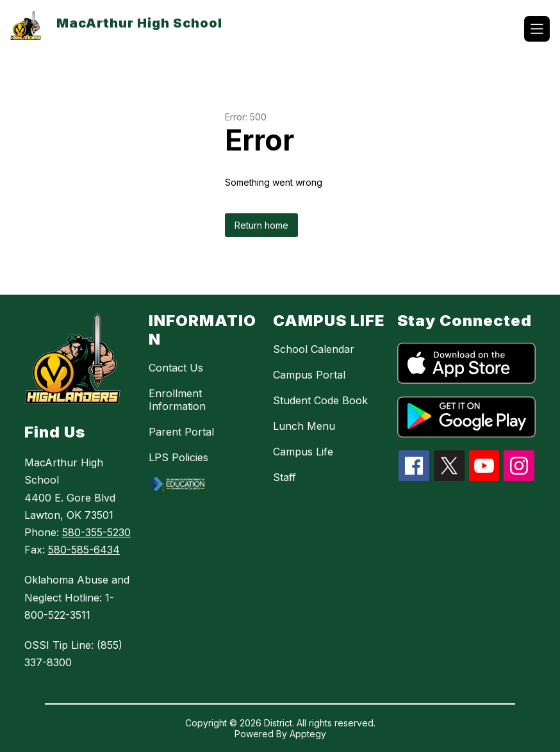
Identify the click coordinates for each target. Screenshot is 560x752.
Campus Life (303, 452)
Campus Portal (309, 375)
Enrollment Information (177, 400)
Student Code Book (320, 400)
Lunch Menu (304, 426)
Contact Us (176, 368)
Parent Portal (181, 432)
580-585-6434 (84, 550)
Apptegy (308, 734)
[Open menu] (537, 29)
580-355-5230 (96, 532)
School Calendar (314, 349)
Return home (261, 225)
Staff (284, 477)
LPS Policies (178, 457)
